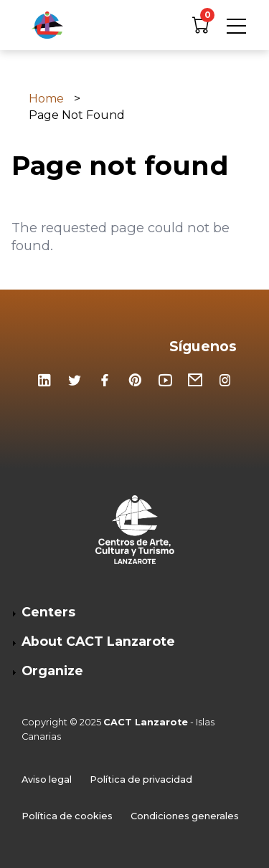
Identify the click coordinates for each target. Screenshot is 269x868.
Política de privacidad (141, 780)
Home (46, 99)
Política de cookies (67, 816)
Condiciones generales (185, 816)
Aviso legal (47, 780)
